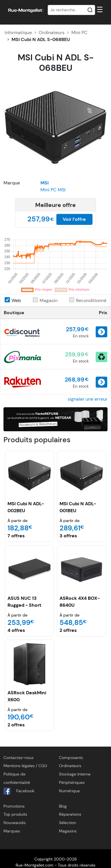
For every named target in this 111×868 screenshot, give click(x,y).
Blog (63, 806)
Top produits (15, 814)
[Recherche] (71, 10)
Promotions (14, 806)
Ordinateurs (52, 33)
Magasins (68, 831)
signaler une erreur (88, 399)
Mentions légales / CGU (25, 766)
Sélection (67, 823)
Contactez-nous (18, 758)
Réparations (70, 814)
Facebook (19, 791)
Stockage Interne (75, 774)
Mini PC (79, 33)
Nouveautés (15, 823)
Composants (71, 758)
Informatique (18, 33)
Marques (12, 831)
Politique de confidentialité (17, 778)
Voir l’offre (74, 219)
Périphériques (72, 782)
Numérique (69, 791)
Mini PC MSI (53, 190)
